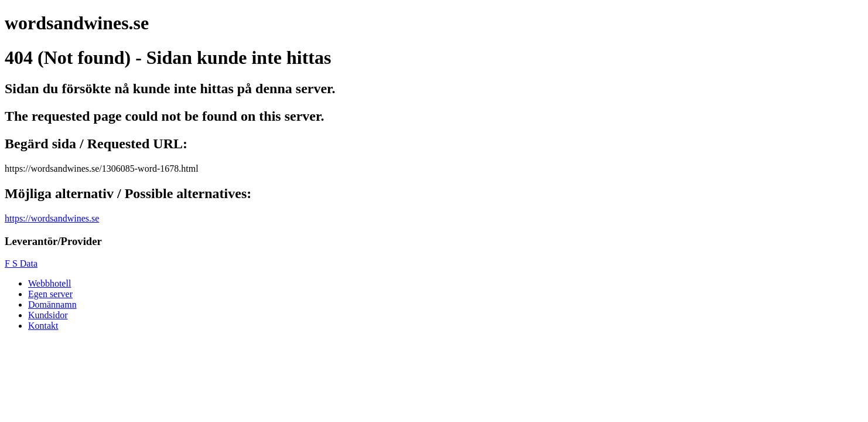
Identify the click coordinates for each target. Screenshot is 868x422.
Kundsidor (48, 315)
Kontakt (43, 326)
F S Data (21, 263)
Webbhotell (49, 283)
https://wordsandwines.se (52, 218)
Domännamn (52, 304)
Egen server (50, 294)
